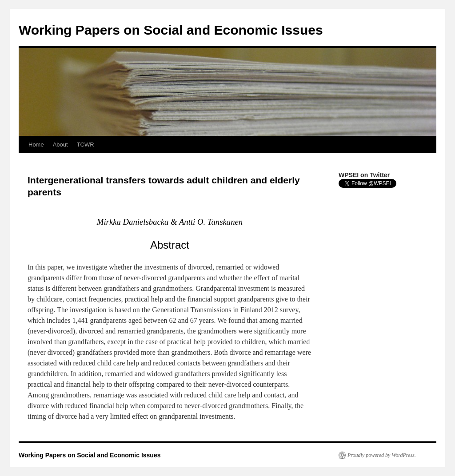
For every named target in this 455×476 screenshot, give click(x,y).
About (60, 145)
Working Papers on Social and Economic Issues (171, 30)
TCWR (86, 145)
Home (36, 145)
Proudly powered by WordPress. (382, 455)
